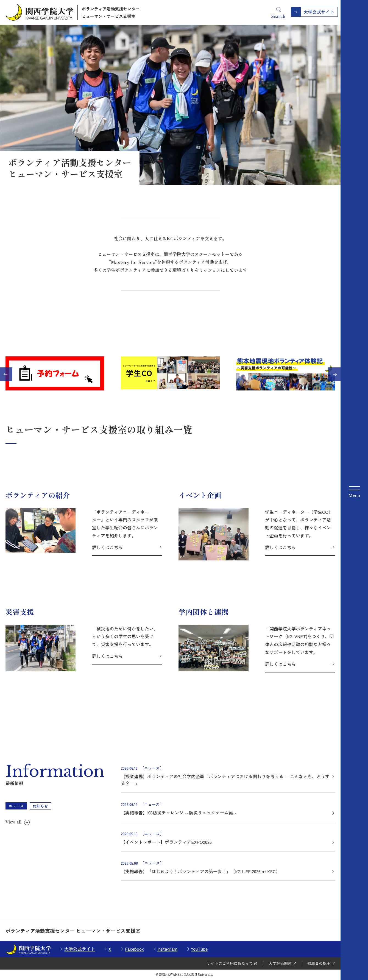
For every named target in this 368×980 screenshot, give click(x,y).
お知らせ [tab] (40, 806)
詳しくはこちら (107, 547)
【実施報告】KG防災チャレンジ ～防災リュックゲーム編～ (179, 813)
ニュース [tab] (16, 806)
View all (13, 822)
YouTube (199, 949)
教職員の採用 (319, 963)
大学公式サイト (80, 949)
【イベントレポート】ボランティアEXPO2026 (166, 842)
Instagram (167, 949)
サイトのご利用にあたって (230, 963)
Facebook (134, 949)
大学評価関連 (280, 963)
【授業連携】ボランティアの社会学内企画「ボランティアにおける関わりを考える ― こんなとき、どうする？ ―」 (225, 780)
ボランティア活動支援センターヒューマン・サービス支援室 (111, 12)
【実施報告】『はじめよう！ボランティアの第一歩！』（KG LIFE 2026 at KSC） (200, 871)
